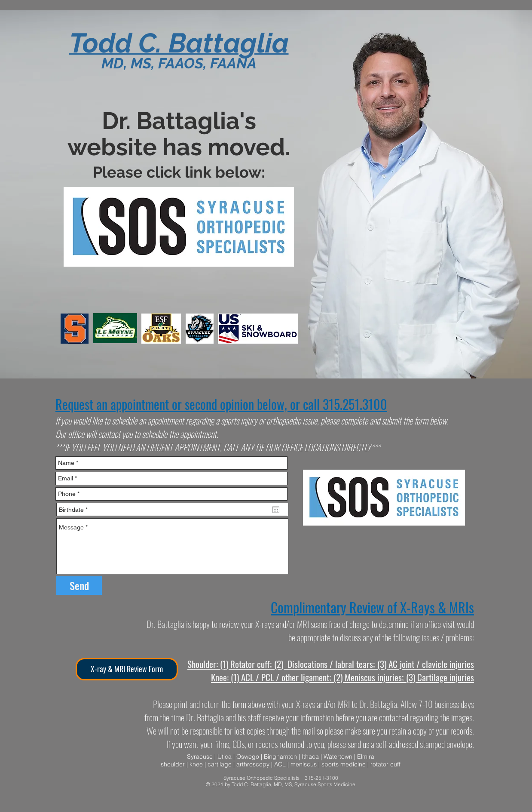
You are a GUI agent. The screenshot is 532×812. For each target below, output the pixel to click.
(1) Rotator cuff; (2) (252, 664)
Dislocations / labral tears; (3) (337, 664)
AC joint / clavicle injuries (431, 664)
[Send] (79, 586)
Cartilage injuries (446, 677)
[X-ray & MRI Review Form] (127, 669)
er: (214, 664)
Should (198, 664)
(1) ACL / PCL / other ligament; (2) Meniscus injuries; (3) (323, 677)
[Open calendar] (276, 510)
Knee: (220, 677)
